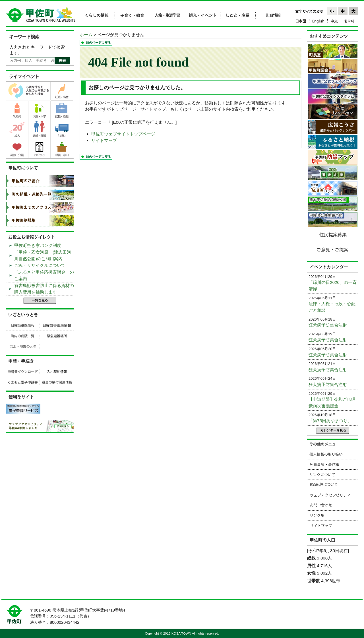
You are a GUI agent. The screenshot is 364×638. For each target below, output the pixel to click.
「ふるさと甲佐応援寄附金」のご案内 (44, 275)
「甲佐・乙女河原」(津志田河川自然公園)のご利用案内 (43, 255)
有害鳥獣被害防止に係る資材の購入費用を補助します (44, 289)
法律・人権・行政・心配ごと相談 (332, 307)
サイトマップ (104, 140)
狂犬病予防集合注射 (328, 325)
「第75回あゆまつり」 (330, 421)
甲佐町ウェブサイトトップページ (123, 134)
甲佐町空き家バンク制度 (38, 245)
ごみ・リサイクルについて (40, 265)
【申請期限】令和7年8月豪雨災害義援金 (332, 402)
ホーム (86, 35)
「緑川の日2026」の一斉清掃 (333, 286)
